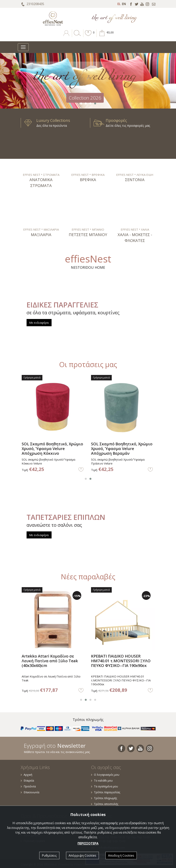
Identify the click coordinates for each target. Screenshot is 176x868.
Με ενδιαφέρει (39, 323)
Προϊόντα (28, 786)
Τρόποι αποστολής (105, 804)
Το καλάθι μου (102, 780)
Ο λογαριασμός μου (105, 775)
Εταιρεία (27, 780)
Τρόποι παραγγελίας (106, 792)
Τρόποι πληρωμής (104, 798)
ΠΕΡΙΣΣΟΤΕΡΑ (88, 843)
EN (124, 4)
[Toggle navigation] (23, 47)
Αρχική (26, 775)
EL (119, 4)
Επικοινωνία (30, 792)
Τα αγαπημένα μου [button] (105, 786)
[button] (88, 36)
